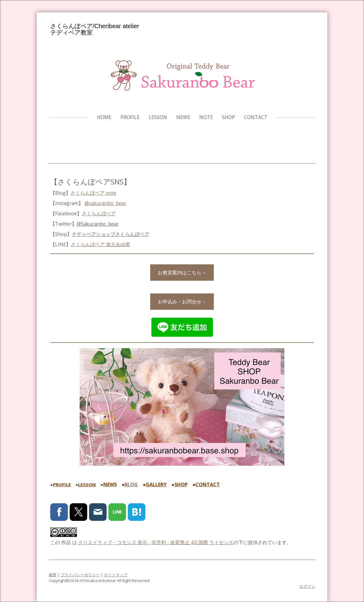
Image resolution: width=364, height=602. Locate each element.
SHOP (228, 117)
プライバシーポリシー (80, 575)
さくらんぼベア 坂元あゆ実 (101, 244)
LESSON (158, 117)
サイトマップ (116, 575)
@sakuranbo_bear (105, 203)
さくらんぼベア (99, 213)
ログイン (307, 586)
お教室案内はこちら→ (182, 273)
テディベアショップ (111, 234)
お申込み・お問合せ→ (182, 302)
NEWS (183, 117)
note (206, 117)
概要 (53, 575)
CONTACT (256, 117)
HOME (104, 117)
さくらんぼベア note (93, 193)
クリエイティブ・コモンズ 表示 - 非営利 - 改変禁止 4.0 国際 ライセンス (156, 542)
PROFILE (130, 117)
